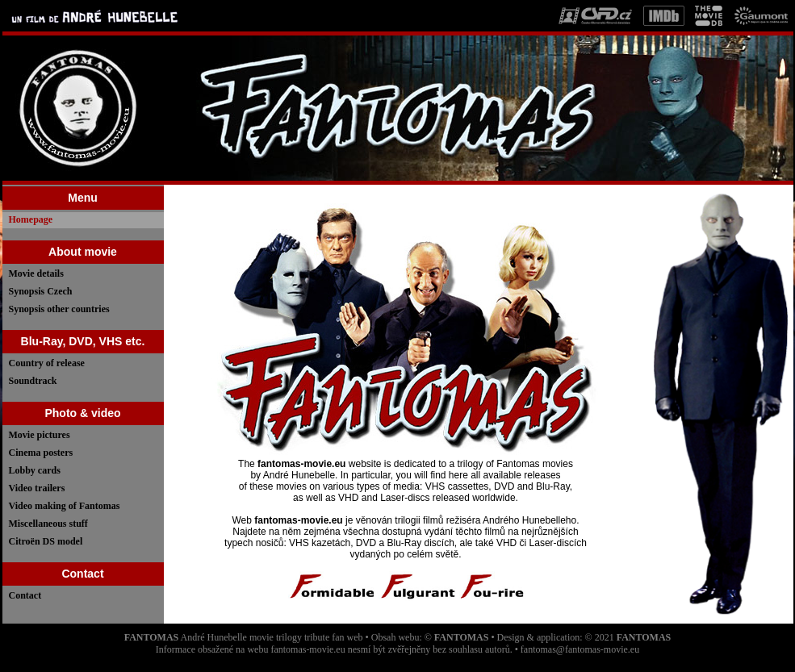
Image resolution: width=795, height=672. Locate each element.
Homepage (31, 219)
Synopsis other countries (59, 309)
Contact (25, 595)
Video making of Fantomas (65, 506)
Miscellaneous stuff (48, 524)
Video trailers (37, 488)
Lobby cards (35, 470)
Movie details (36, 273)
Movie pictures (40, 435)
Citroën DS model (46, 541)
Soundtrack (33, 381)
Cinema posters (41, 453)
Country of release (47, 363)
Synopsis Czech (41, 291)
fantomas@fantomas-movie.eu (580, 649)
